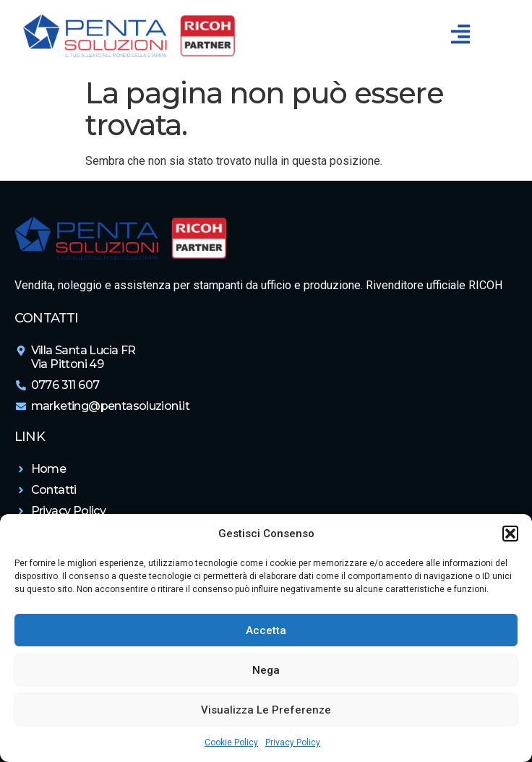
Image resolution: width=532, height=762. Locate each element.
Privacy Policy (293, 742)
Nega (266, 670)
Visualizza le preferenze (266, 710)
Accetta (266, 630)
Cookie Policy (231, 742)
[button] (510, 534)
